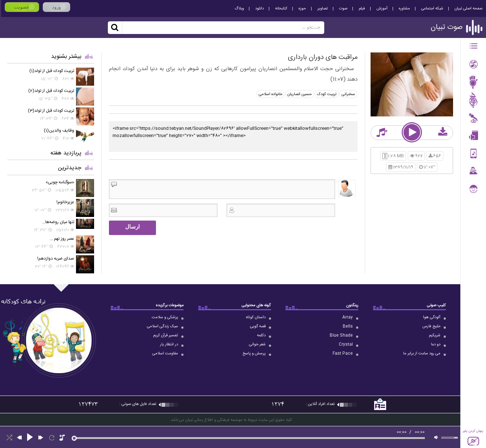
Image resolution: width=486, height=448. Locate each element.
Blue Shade (341, 336)
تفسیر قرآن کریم (166, 336)
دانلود (259, 9)
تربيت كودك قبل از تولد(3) (51, 111)
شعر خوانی (257, 345)
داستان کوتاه (256, 317)
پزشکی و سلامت (165, 317)
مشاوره (404, 9)
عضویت (22, 7)
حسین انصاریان (300, 94)
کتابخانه (281, 9)
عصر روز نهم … (62, 239)
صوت (343, 9)
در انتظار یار (169, 345)
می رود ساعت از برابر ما (422, 354)
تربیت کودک (327, 94)
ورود (56, 7)
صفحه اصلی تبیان (468, 9)
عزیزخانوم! (65, 202)
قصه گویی (258, 327)
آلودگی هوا (432, 317)
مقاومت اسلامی (165, 354)
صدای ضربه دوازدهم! (56, 259)
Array (348, 317)
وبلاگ (239, 9)
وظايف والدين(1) (59, 131)
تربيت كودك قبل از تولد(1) (52, 71)
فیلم (362, 9)
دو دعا (436, 345)
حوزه (302, 9)
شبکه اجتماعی (432, 9)
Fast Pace (343, 354)
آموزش (382, 9)
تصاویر (323, 9)
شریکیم (435, 336)
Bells (348, 327)
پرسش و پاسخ (254, 354)
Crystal (346, 345)
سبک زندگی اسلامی (162, 327)
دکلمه (261, 336)
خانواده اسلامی (271, 94)
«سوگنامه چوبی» (60, 182)
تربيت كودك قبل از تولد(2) (51, 91)
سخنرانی (348, 94)
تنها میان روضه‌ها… (58, 222)
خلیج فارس (431, 327)
